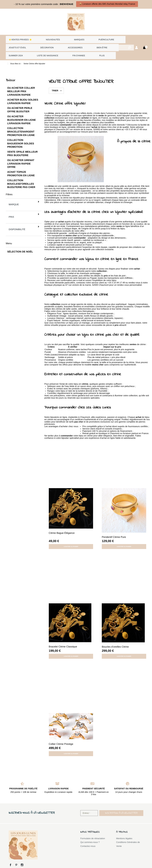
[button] (121, 806)
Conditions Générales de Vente (128, 837)
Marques (67, 38)
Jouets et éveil (17, 44)
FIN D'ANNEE (46, 49)
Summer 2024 (106, 44)
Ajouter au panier (71, 539)
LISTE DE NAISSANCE (19, 49)
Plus (61, 49)
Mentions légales (124, 831)
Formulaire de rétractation (93, 831)
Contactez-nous (88, 839)
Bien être (85, 44)
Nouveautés (47, 38)
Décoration (41, 44)
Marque (23, 194)
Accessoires (64, 44)
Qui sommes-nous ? (90, 835)
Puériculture (88, 38)
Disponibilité (23, 208)
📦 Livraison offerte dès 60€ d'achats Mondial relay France (107, 4)
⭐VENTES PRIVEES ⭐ (20, 38)
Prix (23, 201)
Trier (55, 83)
